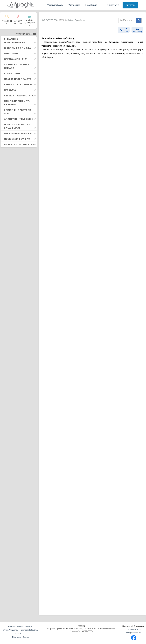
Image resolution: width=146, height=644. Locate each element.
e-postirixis (91, 5)
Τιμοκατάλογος (56, 5)
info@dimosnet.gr (134, 629)
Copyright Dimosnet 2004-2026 (21, 626)
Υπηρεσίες (74, 5)
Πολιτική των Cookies (21, 637)
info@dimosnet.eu (134, 633)
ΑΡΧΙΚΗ (62, 20)
